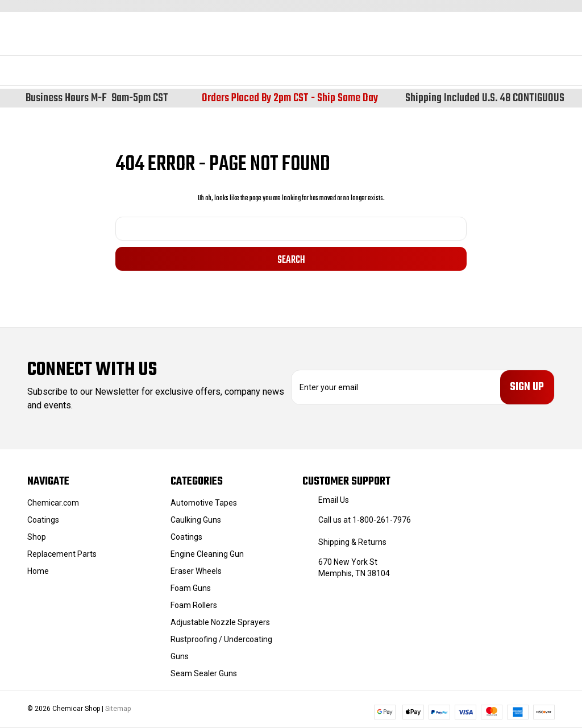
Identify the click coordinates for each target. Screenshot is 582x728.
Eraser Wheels (196, 571)
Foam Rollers (194, 605)
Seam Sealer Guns (204, 673)
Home (38, 571)
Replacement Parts (62, 554)
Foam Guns (191, 588)
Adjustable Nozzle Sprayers (220, 622)
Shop (37, 537)
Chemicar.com (53, 503)
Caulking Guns (196, 520)
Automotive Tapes (204, 503)
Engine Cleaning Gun (207, 554)
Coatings (43, 520)
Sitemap (118, 709)
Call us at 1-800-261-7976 (365, 520)
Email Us (334, 500)
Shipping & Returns (352, 542)
